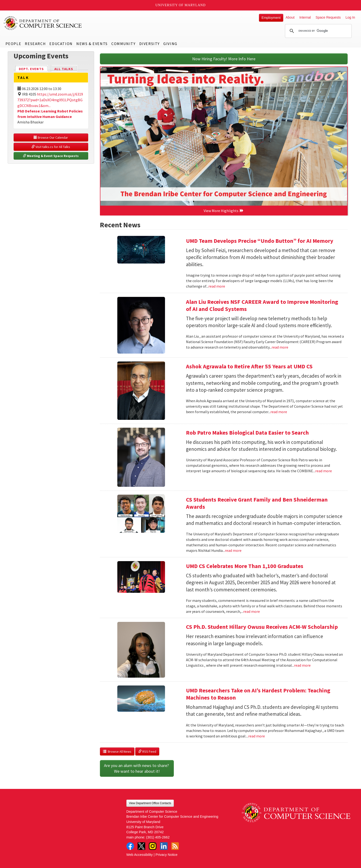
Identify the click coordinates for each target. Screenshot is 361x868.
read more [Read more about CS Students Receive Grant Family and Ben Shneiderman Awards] (233, 550)
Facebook (130, 846)
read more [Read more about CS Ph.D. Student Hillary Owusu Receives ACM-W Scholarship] (302, 665)
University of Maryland (181, 5)
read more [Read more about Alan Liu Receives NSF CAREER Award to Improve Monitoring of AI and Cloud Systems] (280, 347)
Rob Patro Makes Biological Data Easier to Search (247, 433)
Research (35, 44)
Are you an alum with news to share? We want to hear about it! (137, 768)
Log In (350, 17)
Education (61, 44)
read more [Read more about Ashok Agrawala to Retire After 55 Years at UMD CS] (279, 412)
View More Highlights (224, 211)
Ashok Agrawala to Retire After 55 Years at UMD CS (249, 366)
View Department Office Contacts (150, 803)
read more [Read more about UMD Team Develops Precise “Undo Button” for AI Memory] (217, 286)
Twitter (141, 846)
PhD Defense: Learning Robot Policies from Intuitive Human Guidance (50, 114)
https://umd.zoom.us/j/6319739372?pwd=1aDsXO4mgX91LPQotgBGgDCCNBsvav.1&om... (50, 100)
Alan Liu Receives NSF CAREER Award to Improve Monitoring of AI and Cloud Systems (262, 305)
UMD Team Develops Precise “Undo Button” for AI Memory (260, 241)
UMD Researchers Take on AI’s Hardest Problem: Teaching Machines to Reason (258, 694)
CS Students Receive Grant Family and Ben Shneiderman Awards (257, 503)
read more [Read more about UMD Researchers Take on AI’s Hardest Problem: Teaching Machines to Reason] (257, 736)
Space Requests (328, 17)
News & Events (92, 44)
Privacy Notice (166, 855)
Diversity (150, 44)
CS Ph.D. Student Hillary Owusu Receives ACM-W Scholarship (262, 627)
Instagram (153, 846)
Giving (170, 44)
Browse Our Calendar (51, 137)
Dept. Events (33, 69)
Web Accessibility (140, 855)
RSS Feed (147, 751)
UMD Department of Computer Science (43, 23)
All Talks (64, 69)
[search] (318, 31)
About (290, 17)
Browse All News (117, 751)
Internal (305, 17)
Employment (271, 18)
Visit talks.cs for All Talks (51, 147)
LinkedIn (164, 846)
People (13, 44)
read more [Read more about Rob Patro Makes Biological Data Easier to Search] (324, 471)
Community (123, 44)
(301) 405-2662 (158, 837)
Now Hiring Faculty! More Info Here (224, 59)
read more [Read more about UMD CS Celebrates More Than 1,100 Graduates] (252, 611)
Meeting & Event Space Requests (51, 156)
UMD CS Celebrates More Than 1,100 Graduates (245, 566)
